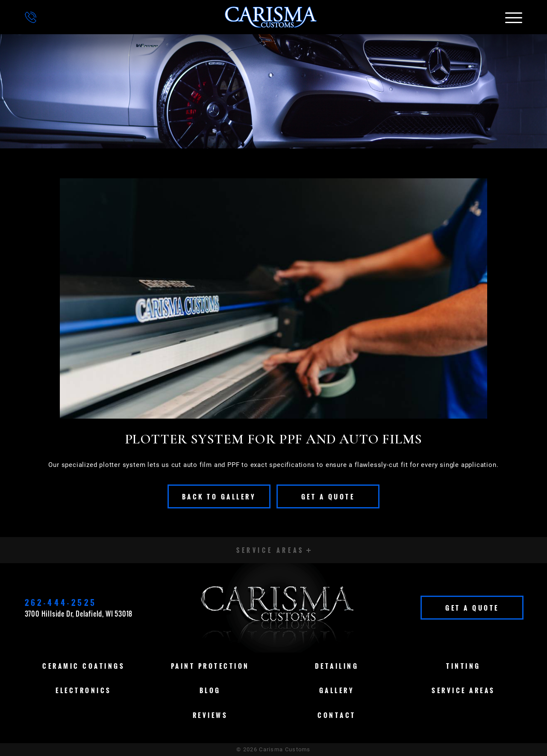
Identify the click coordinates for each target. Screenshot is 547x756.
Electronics (84, 690)
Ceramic (84, 666)
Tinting (463, 666)
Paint (210, 666)
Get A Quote (328, 496)
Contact (337, 715)
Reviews (210, 715)
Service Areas (463, 690)
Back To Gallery (219, 496)
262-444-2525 (61, 602)
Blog (210, 690)
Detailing (337, 666)
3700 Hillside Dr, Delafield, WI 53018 (79, 614)
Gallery (337, 690)
